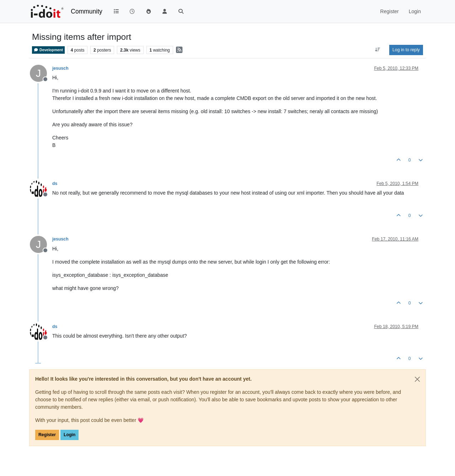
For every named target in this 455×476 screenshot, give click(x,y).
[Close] (417, 379)
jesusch (60, 68)
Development (48, 50)
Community (87, 11)
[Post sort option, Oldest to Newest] (378, 50)
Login (69, 435)
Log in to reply (406, 50)
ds (55, 184)
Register (47, 435)
